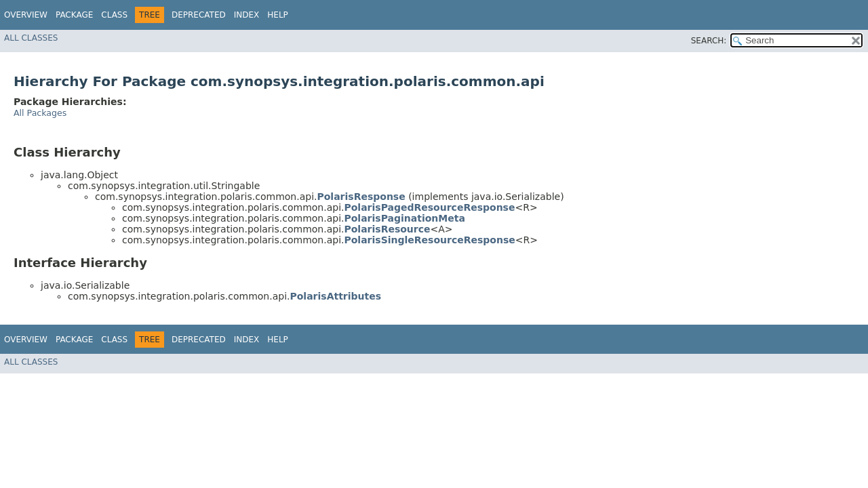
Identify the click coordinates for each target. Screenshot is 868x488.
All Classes (31, 38)
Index (247, 15)
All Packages (40, 113)
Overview (26, 15)
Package (74, 15)
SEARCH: (709, 41)
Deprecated (199, 15)
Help (278, 15)
